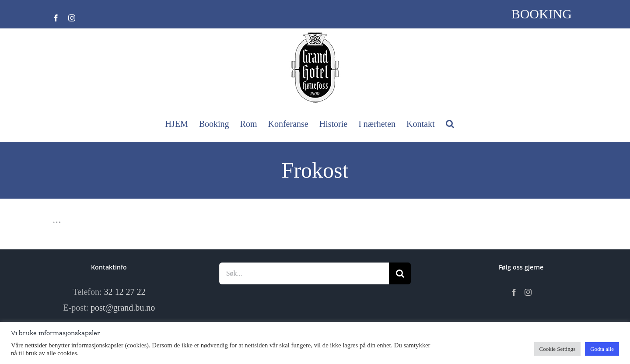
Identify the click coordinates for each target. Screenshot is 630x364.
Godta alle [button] (602, 349)
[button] (450, 124)
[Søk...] (304, 273)
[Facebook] (514, 292)
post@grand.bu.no (123, 308)
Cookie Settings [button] (558, 349)
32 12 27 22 (125, 292)
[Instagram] (528, 292)
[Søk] (400, 273)
